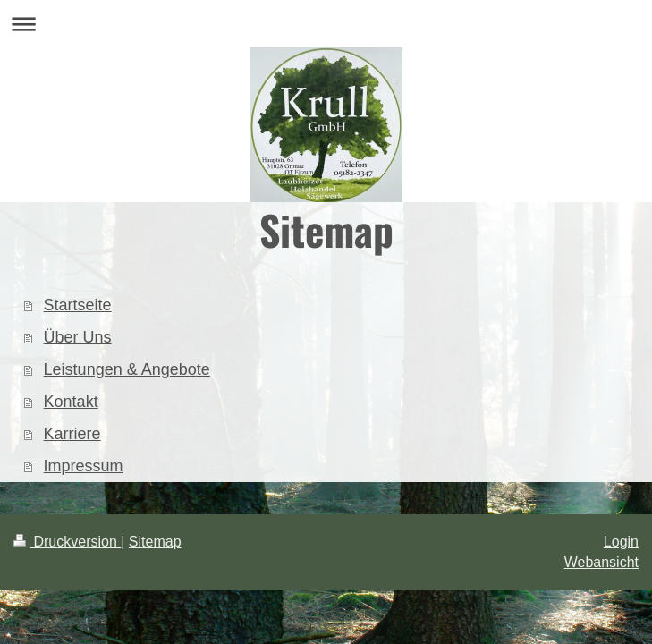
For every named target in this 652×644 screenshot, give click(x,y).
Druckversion (67, 542)
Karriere (72, 434)
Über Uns (78, 337)
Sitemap (155, 542)
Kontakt (71, 402)
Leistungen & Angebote (127, 369)
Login (621, 542)
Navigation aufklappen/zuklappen (326, 24)
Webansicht (601, 562)
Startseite (78, 305)
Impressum (84, 466)
